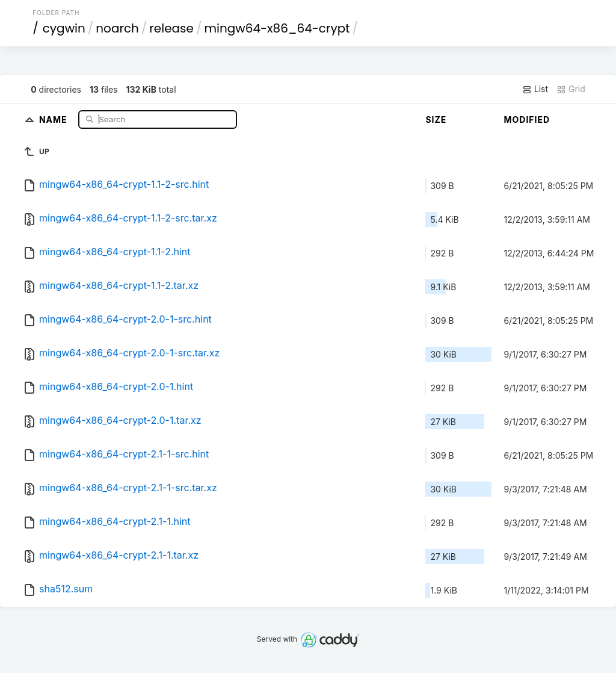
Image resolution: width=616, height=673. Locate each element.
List (535, 89)
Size (436, 119)
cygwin (64, 28)
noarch (117, 28)
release (171, 28)
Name (54, 119)
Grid (571, 89)
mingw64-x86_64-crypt (277, 28)
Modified (527, 119)
